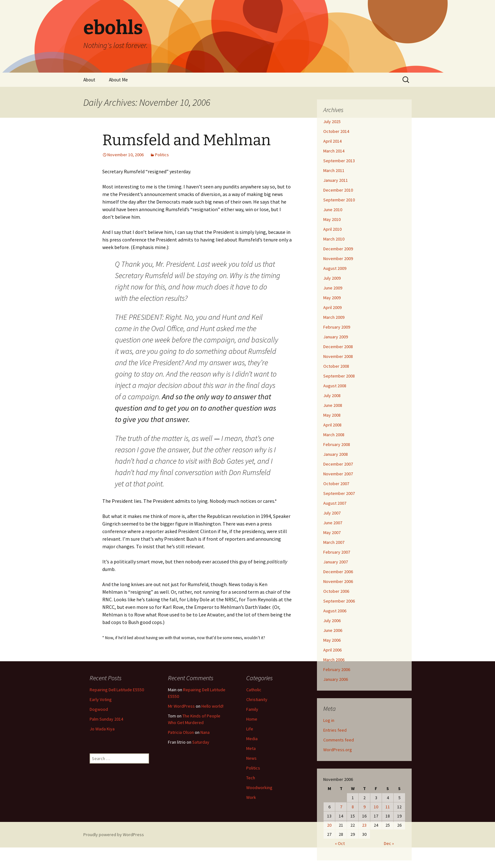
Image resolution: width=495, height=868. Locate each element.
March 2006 (334, 660)
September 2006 (339, 601)
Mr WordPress (181, 706)
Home (252, 719)
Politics (162, 155)
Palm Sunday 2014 (106, 719)
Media (252, 739)
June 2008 (333, 405)
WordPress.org (338, 750)
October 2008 (336, 366)
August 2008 (335, 386)
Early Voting (101, 699)
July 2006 (332, 621)
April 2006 (332, 650)
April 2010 (332, 229)
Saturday (201, 742)
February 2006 (337, 669)
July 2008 (332, 395)
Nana (205, 732)
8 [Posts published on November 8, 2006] (353, 807)
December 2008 (338, 347)
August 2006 (335, 611)
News (251, 758)
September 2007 (339, 493)
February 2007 (337, 552)
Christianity (257, 699)
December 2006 (338, 572)
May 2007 (332, 532)
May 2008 (332, 415)
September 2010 (339, 200)
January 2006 (336, 679)
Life (250, 729)
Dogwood (99, 709)
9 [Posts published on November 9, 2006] (364, 807)
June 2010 (333, 210)
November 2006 (338, 581)
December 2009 (338, 249)
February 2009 (337, 327)
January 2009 (336, 337)
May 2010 (332, 219)
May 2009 (332, 298)
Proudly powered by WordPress (114, 835)
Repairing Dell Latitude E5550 (117, 690)
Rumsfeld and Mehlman (186, 140)
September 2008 (339, 376)
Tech (251, 778)
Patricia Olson (181, 732)
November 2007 (338, 474)
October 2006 (336, 591)
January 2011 (336, 180)
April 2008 (332, 425)
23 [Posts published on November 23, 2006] (364, 825)
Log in (329, 720)
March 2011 (334, 170)
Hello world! (212, 706)
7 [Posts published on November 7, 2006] (341, 807)
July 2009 (332, 278)
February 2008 (337, 444)
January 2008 (336, 454)
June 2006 (333, 630)
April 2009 (332, 307)
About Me (118, 80)
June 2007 (333, 523)
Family (252, 709)
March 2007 (334, 542)
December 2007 (338, 464)
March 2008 (334, 435)
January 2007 (336, 562)
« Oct (340, 843)
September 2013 (339, 161)
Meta (251, 748)
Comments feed (339, 740)
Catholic (254, 690)
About (89, 80)
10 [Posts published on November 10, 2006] (376, 807)
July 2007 (332, 513)
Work (251, 797)
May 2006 (332, 640)
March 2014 (334, 151)
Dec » (389, 843)
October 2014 (336, 131)
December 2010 (338, 190)
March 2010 (334, 239)
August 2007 (335, 503)
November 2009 (338, 259)
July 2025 (332, 122)
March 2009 (334, 317)
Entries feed (335, 730)
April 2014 (332, 141)
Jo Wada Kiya (102, 729)
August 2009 (335, 268)
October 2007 (336, 484)
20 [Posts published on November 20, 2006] (329, 825)
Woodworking (259, 788)
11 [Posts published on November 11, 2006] (388, 807)
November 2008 (338, 356)
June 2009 (333, 288)
